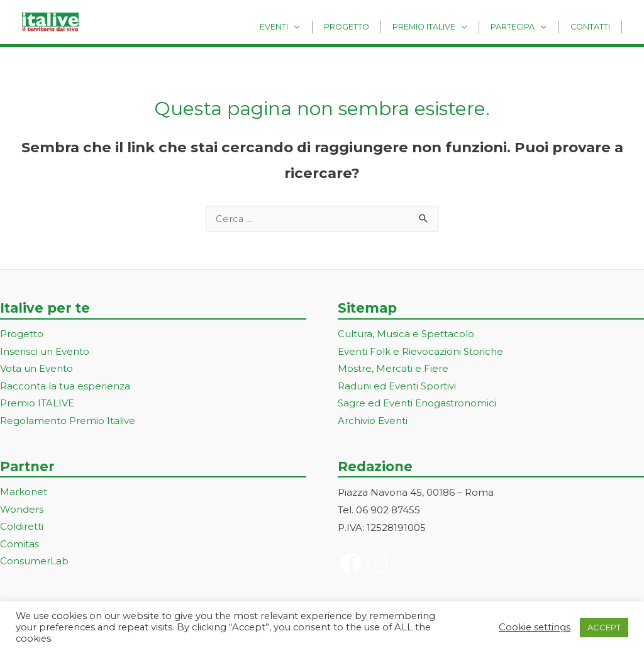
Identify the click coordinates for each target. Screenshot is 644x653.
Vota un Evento (36, 370)
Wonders (22, 511)
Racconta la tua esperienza (65, 387)
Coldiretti (22, 529)
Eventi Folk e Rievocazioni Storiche (420, 352)
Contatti (593, 26)
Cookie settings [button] (535, 627)
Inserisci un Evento (45, 352)
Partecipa (523, 26)
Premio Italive (441, 26)
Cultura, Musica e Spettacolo (406, 335)
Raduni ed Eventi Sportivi (397, 387)
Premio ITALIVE (37, 405)
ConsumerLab (34, 564)
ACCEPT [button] (604, 627)
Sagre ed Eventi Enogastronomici (417, 405)
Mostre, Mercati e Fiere (393, 370)
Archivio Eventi (373, 422)
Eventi (305, 26)
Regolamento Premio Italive (68, 422)
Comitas (19, 546)
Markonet (24, 494)
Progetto (370, 26)
